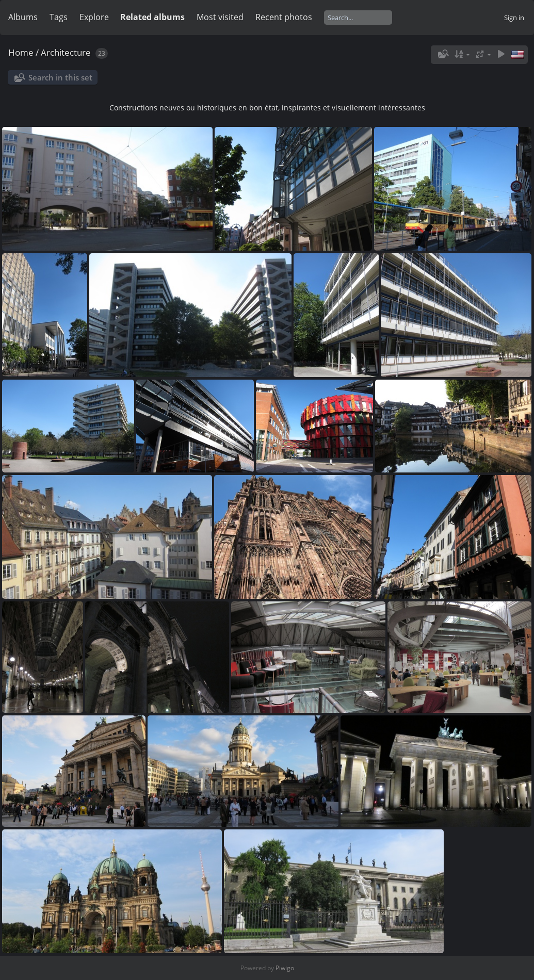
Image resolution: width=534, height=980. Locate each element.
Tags (59, 17)
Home (21, 52)
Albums (23, 17)
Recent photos (284, 17)
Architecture (66, 52)
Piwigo (285, 968)
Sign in (514, 18)
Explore (94, 17)
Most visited (220, 17)
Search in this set (60, 77)
